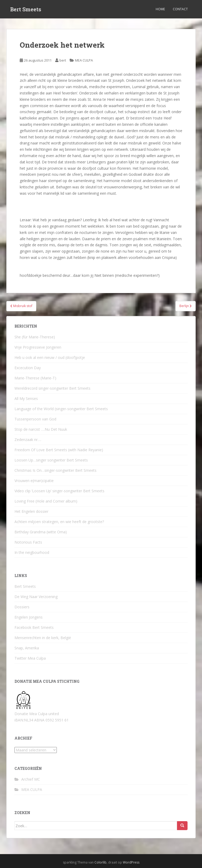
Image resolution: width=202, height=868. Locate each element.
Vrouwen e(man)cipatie (34, 481)
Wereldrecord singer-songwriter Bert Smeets (52, 388)
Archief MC (31, 779)
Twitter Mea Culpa (30, 658)
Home (160, 9)
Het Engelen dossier (31, 511)
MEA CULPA (84, 60)
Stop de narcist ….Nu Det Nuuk (41, 429)
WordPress (131, 862)
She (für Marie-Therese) (35, 337)
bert (63, 60)
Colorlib (100, 862)
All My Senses (26, 398)
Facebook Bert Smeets (34, 627)
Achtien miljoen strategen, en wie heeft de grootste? (59, 522)
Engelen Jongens (29, 617)
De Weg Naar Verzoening (36, 597)
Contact (180, 9)
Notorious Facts (28, 542)
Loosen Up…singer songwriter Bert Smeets (51, 460)
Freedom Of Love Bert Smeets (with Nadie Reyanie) (59, 450)
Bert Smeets (26, 9)
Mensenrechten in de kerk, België (43, 638)
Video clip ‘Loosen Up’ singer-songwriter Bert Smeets (59, 491)
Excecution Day (28, 368)
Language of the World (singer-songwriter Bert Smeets (61, 409)
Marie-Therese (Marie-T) (35, 378)
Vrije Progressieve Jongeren (38, 347)
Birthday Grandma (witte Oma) (41, 532)
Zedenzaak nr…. (28, 440)
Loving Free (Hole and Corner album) (46, 501)
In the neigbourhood (32, 552)
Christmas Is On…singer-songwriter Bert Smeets (55, 470)
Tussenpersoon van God (35, 419)
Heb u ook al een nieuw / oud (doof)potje (50, 357)
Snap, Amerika (27, 648)
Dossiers (22, 607)
